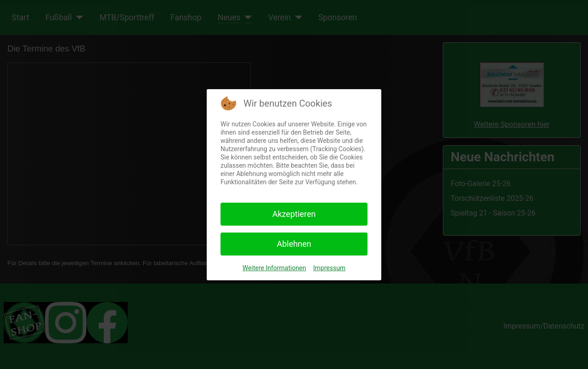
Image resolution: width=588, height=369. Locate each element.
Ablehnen (294, 244)
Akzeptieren (294, 214)
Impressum (329, 268)
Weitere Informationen (274, 268)
